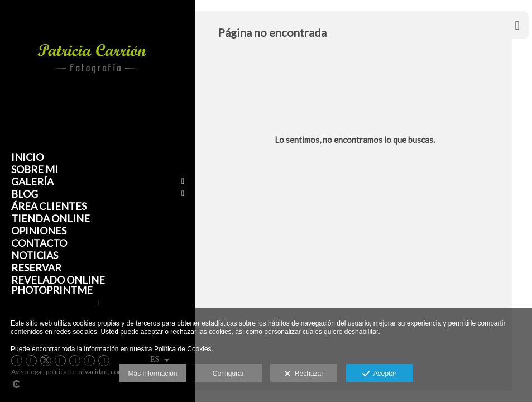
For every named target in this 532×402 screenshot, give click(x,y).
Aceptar (379, 374)
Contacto (39, 243)
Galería (32, 181)
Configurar (228, 374)
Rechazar (304, 374)
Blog (25, 194)
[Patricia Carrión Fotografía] (92, 107)
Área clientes (49, 206)
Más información (152, 374)
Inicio (27, 157)
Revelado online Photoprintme (58, 285)
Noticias (35, 255)
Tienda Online (51, 218)
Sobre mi (35, 169)
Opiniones (39, 231)
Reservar (36, 267)
